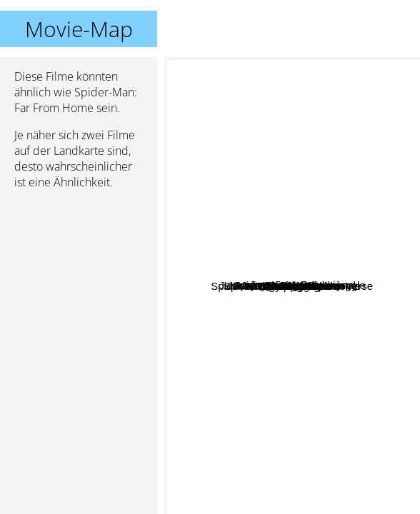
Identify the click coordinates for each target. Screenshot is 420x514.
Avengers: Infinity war (302, 311)
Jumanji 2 (309, 242)
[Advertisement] (79, 276)
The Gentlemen (323, 358)
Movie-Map (79, 29)
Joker (249, 396)
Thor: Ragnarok (319, 335)
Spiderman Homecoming (277, 193)
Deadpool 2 (290, 394)
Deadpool (244, 267)
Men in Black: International (340, 207)
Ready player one (268, 349)
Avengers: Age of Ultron (276, 264)
